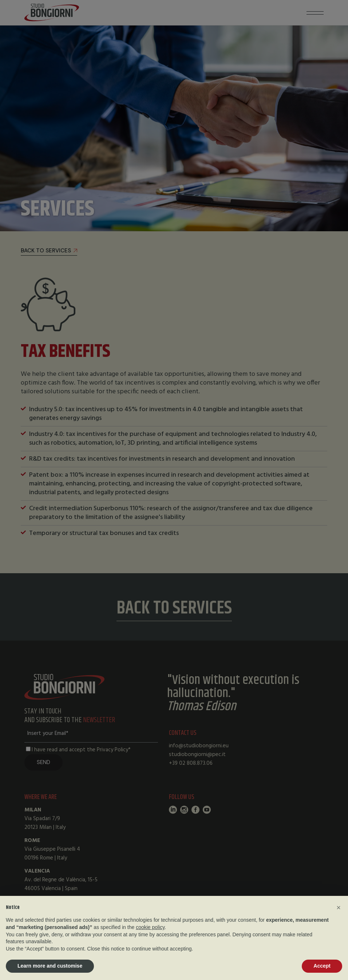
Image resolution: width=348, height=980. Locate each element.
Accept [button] (322, 966)
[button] (339, 908)
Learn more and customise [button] (50, 966)
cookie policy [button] (150, 927)
